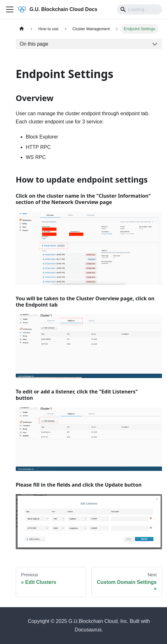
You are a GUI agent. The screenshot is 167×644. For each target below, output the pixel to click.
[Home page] (22, 29)
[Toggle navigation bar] (10, 9)
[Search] (139, 9)
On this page (34, 44)
